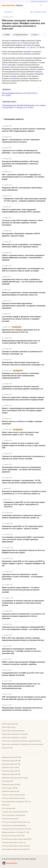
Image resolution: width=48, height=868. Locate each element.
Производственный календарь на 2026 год (16, 829)
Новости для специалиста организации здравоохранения (21, 741)
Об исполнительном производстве (14, 815)
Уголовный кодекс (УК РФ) (11, 771)
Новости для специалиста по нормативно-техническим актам (23, 744)
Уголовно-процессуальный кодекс (13, 798)
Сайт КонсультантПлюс (38, 1)
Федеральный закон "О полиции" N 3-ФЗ (16, 832)
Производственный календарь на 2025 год (16, 802)
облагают (39, 72)
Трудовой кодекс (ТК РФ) (10, 767)
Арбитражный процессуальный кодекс (15, 778)
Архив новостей (7, 748)
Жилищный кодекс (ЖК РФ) (11, 761)
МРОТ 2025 (6, 805)
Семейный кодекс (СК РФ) (11, 791)
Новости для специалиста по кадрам (14, 737)
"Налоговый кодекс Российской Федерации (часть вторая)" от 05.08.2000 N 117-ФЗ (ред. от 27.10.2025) (24, 106)
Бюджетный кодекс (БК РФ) (11, 774)
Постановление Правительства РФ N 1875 (16, 849)
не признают (14, 78)
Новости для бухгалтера (10, 724)
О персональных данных (10, 819)
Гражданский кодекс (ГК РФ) (11, 757)
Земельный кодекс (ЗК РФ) (11, 784)
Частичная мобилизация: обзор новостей (16, 846)
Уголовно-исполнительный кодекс (14, 795)
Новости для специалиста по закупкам (15, 734)
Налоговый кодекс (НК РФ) (11, 764)
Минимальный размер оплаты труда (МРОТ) (17, 839)
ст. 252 (37, 47)
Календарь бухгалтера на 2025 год (14, 842)
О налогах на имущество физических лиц (16, 822)
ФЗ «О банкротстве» (9, 808)
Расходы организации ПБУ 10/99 (13, 836)
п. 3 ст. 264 (29, 47)
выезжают (6, 67)
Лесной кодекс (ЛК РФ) (10, 788)
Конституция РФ (7, 781)
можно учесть (16, 43)
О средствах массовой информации (14, 825)
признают (27, 51)
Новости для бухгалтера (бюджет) (13, 731)
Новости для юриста (9, 727)
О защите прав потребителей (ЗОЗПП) (15, 812)
